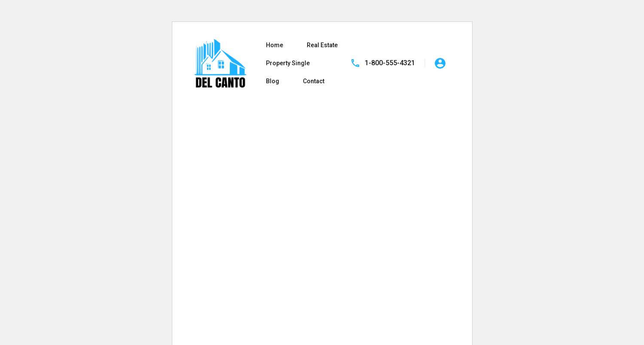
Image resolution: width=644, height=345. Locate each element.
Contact (314, 81)
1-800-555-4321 (390, 63)
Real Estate (322, 45)
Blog (273, 81)
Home (275, 45)
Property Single (288, 63)
